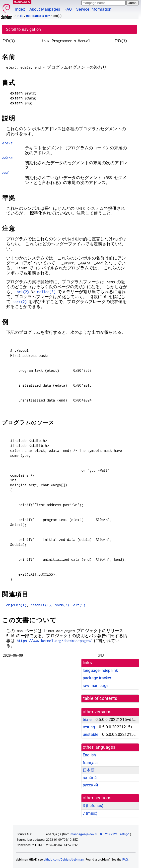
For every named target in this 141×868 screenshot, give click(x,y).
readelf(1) (41, 605)
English (89, 755)
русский (90, 785)
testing (89, 727)
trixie (20, 16)
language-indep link (100, 670)
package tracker (97, 678)
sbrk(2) (20, 302)
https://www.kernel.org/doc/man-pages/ (54, 641)
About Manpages (45, 9)
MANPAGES (22, 2)
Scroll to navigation (23, 29)
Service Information (94, 9)
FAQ (68, 9)
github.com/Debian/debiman (64, 860)
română (90, 778)
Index (20, 9)
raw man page (96, 686)
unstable (90, 734)
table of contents (100, 698)
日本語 (89, 770)
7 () (90, 813)
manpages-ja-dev (38, 16)
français (90, 763)
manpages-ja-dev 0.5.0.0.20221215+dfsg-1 (100, 834)
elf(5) (79, 605)
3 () (93, 806)
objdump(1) (16, 605)
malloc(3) (46, 292)
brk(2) (23, 292)
